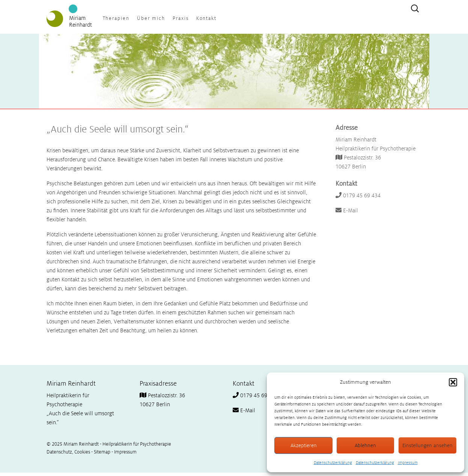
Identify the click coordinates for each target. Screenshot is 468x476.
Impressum (408, 462)
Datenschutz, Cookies (68, 452)
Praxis (181, 18)
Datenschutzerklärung (333, 462)
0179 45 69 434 (358, 195)
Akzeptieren (304, 445)
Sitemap (102, 452)
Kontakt (207, 18)
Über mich (151, 18)
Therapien (116, 18)
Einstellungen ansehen (427, 445)
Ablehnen (365, 445)
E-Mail (347, 210)
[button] (453, 382)
